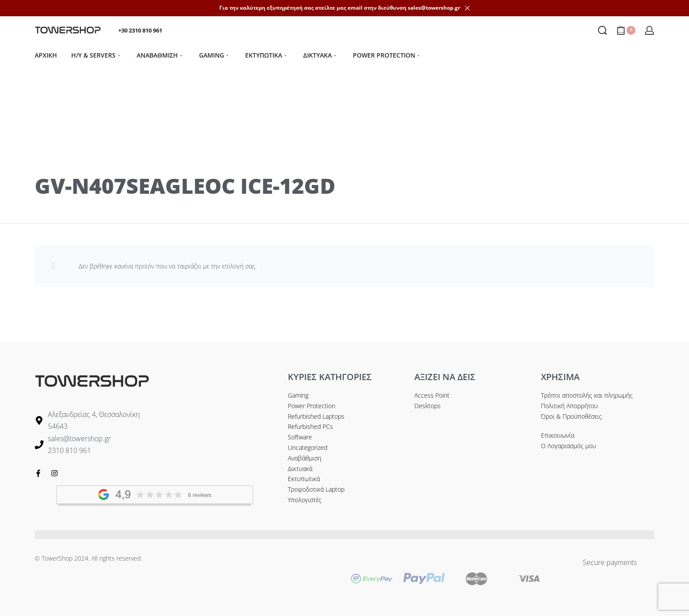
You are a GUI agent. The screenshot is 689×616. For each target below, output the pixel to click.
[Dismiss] (467, 8)
